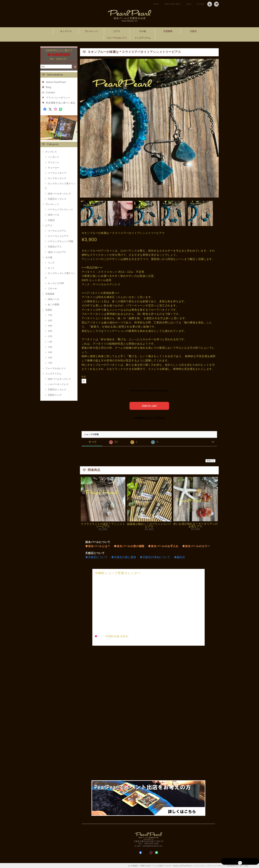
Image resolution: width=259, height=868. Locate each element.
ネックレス (66, 31)
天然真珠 (168, 31)
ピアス (117, 31)
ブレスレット (91, 31)
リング (51, 263)
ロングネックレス (57, 178)
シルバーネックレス (58, 384)
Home (156, 4)
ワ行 (50, 363)
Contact (201, 4)
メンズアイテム (143, 38)
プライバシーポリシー (58, 98)
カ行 (50, 320)
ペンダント (54, 157)
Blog (189, 4)
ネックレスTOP (56, 283)
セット (51, 268)
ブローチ (52, 289)
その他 (142, 31)
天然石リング (55, 395)
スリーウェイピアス (58, 236)
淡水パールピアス (57, 252)
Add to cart (149, 405)
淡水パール (54, 215)
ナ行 (50, 336)
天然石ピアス (55, 247)
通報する (210, 460)
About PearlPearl (173, 4)
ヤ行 (50, 352)
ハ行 (50, 342)
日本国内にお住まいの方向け (149, 417)
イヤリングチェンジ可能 (60, 241)
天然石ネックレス (57, 199)
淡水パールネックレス (59, 194)
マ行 (50, 347)
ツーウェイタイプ (57, 173)
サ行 (50, 326)
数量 (84, 377)
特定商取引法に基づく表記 (61, 103)
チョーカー (54, 168)
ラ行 (50, 358)
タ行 (50, 331)
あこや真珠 (54, 304)
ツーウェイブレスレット (60, 209)
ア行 (50, 315)
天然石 (193, 31)
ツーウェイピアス (57, 231)
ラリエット (54, 162)
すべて (93, 441)
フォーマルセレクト (117, 38)
